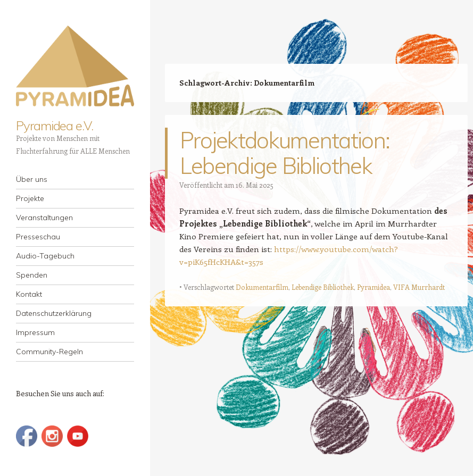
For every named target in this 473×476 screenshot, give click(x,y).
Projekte (30, 198)
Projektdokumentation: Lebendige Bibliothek (285, 153)
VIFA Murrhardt (419, 287)
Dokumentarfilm (262, 287)
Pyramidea (374, 287)
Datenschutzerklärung (54, 313)
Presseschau (38, 237)
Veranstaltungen (44, 218)
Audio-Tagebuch (45, 256)
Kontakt (29, 294)
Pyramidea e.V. (55, 126)
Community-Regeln (49, 352)
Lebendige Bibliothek (323, 287)
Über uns (32, 179)
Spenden (32, 275)
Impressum (35, 332)
